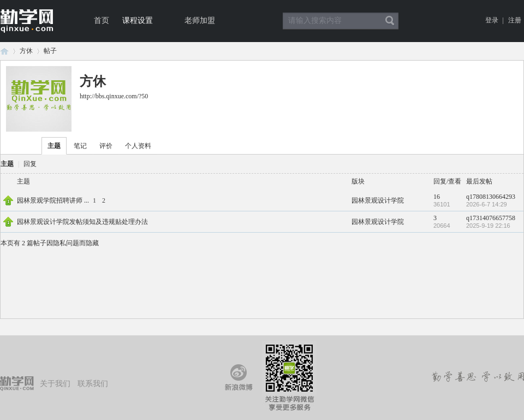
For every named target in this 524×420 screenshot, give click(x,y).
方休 (26, 51)
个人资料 (138, 146)
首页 (102, 20)
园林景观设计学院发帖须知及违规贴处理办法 (82, 222)
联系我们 (93, 384)
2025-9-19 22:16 (488, 226)
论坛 (4, 51)
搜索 (390, 21)
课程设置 (138, 20)
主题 (54, 146)
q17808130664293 (491, 197)
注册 (515, 20)
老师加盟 (200, 20)
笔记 (80, 146)
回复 (30, 164)
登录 (492, 20)
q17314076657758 (491, 218)
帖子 (50, 51)
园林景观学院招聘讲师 (50, 200)
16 (437, 197)
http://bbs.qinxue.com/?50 (114, 96)
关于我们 (55, 384)
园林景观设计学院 (378, 200)
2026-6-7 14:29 (487, 204)
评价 (106, 146)
